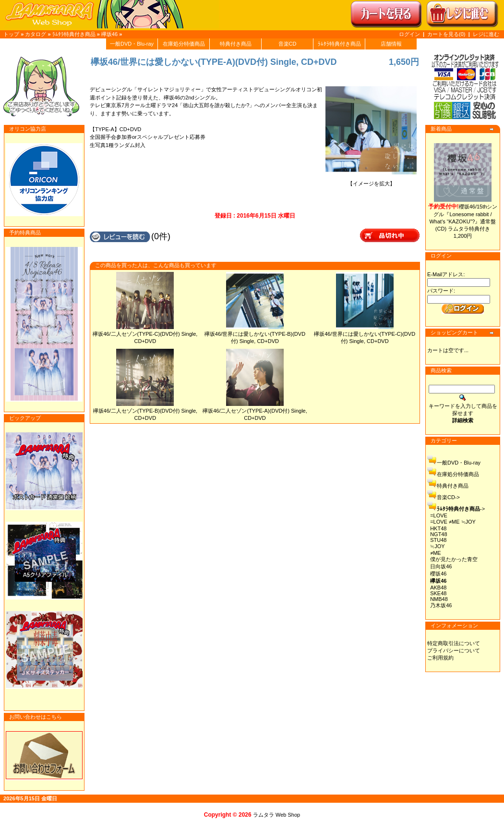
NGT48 (438, 534)
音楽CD (288, 44)
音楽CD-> (448, 497)
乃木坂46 (441, 605)
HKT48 (438, 528)
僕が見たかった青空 (454, 559)
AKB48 (438, 588)
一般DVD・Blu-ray (132, 44)
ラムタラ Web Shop (276, 815)
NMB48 (439, 599)
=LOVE (439, 515)
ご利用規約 (440, 658)
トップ (11, 34)
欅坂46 (109, 34)
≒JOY (437, 546)
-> (461, 509)
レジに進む (486, 34)
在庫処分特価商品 (184, 44)
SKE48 (438, 593)
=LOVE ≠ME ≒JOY (453, 522)
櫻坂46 (438, 574)
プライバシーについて (454, 650)
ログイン (409, 34)
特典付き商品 (236, 44)
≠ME (436, 553)
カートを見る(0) (447, 34)
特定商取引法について (454, 643)
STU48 (438, 540)
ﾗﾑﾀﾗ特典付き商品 (74, 34)
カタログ (36, 34)
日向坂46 (441, 566)
